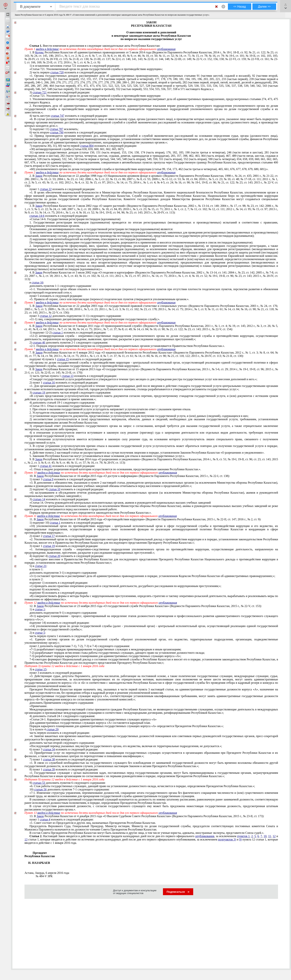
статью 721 (40, 92)
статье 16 (37, 282)
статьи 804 (87, 146)
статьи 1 (58, 333)
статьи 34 (49, 749)
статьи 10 (54, 489)
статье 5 (40, 633)
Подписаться (178, 892)
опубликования (166, 49)
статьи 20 (54, 556)
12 (274, 836)
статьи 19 (49, 546)
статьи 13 (68, 376)
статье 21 (41, 566)
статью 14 (39, 499)
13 (26, 839)
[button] (5, 6)
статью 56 (40, 789)
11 (270, 836)
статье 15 (41, 669)
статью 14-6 (37, 216)
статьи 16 (49, 383)
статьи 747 (58, 116)
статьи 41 (46, 466)
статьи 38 (49, 759)
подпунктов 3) (227, 839)
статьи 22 (46, 189)
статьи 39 (49, 769)
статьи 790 (57, 132)
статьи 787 (57, 129)
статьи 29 (52, 729)
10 (265, 836)
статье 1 (40, 609)
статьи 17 (49, 536)
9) (240, 839)
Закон (39, 176)
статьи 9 (48, 479)
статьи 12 (46, 316)
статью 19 (39, 393)
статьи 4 (45, 819)
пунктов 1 (243, 836)
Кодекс (39, 52)
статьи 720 (57, 72)
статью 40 (39, 343)
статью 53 (39, 783)
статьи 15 (63, 359)
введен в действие (47, 49)
